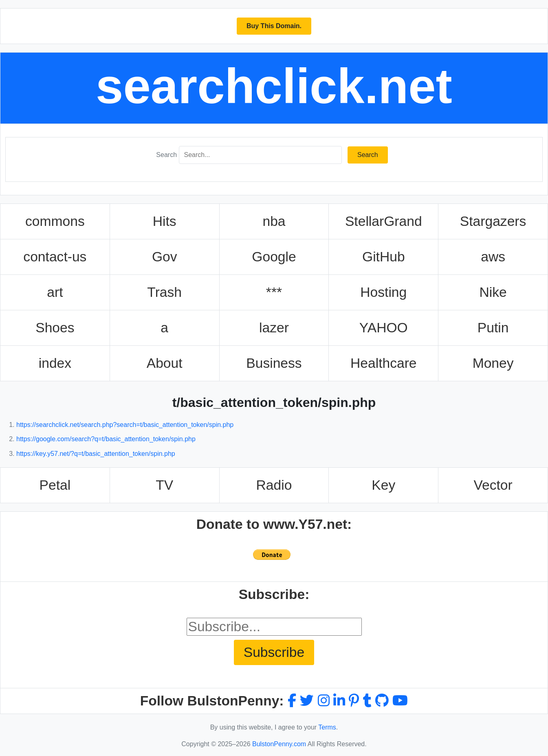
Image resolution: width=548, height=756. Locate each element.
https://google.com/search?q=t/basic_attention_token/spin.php (106, 439)
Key (383, 485)
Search (166, 155)
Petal (55, 485)
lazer (274, 328)
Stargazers (493, 221)
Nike (493, 292)
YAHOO (384, 328)
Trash (164, 292)
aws (493, 257)
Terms (327, 727)
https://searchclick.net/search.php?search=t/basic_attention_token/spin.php (125, 425)
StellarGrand (384, 221)
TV (164, 485)
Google (274, 257)
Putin (493, 328)
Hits (165, 221)
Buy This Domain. (274, 26)
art (55, 292)
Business (274, 363)
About (165, 363)
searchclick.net (274, 86)
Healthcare (384, 363)
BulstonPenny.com (279, 744)
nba (274, 221)
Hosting (383, 292)
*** (274, 292)
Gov (165, 257)
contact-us (55, 257)
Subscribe (274, 652)
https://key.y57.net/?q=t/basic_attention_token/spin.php (96, 454)
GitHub (384, 257)
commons (55, 221)
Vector (493, 485)
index (55, 363)
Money (493, 363)
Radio (274, 485)
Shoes (55, 328)
